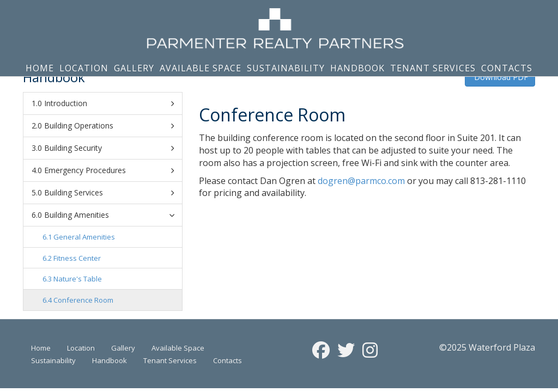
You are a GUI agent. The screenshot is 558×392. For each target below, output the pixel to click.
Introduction (109, 103)
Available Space (201, 68)
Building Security (109, 148)
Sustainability (286, 68)
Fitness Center (77, 258)
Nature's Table (78, 279)
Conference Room (83, 300)
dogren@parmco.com (361, 181)
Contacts (507, 68)
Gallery (134, 68)
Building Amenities (111, 215)
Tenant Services (433, 68)
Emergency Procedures (109, 170)
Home (40, 68)
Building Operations (109, 126)
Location (84, 68)
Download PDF (500, 77)
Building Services (109, 193)
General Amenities (84, 237)
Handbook (357, 68)
